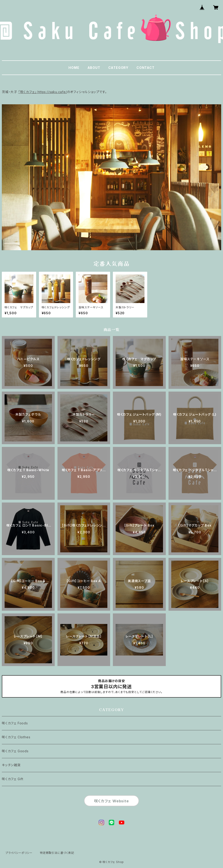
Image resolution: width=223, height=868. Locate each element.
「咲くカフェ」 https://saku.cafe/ (43, 92)
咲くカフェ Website (111, 801)
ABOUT (94, 68)
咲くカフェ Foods (15, 723)
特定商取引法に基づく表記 (57, 853)
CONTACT (145, 68)
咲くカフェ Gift (13, 779)
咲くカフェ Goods (15, 751)
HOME (74, 68)
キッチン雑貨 (11, 765)
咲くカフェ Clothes (16, 737)
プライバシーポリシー (19, 853)
